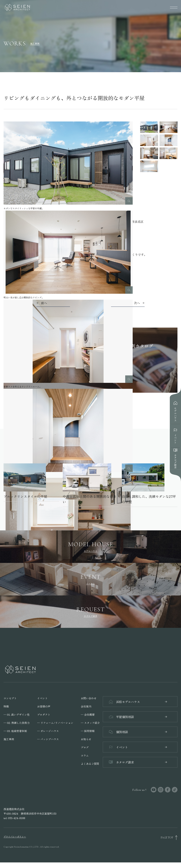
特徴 (6, 706)
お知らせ (86, 739)
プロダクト (44, 714)
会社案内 (86, 706)
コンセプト (10, 698)
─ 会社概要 (88, 714)
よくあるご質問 (90, 763)
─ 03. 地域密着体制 (15, 730)
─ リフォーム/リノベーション (55, 722)
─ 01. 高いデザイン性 (17, 714)
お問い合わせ (89, 698)
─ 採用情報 (88, 730)
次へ (137, 303)
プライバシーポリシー (15, 842)
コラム (85, 755)
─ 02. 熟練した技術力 (17, 722)
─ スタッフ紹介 (90, 722)
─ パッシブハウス (48, 739)
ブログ (85, 747)
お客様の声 (44, 706)
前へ (44, 303)
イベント (42, 698)
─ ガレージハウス (48, 730)
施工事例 (9, 739)
